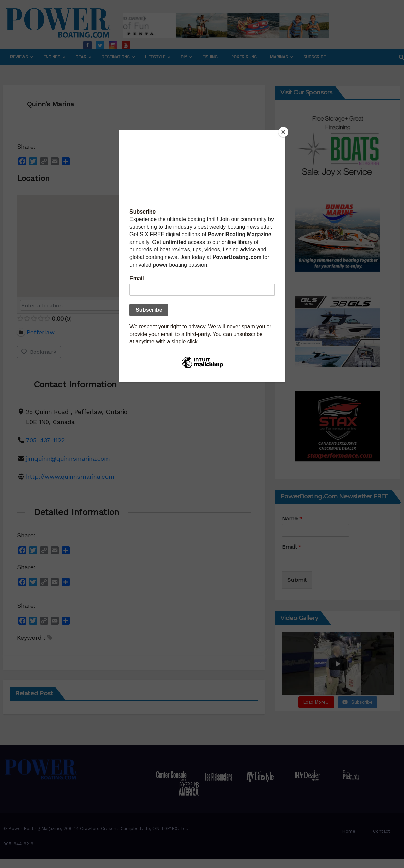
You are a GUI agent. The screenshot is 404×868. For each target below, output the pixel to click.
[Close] (283, 132)
